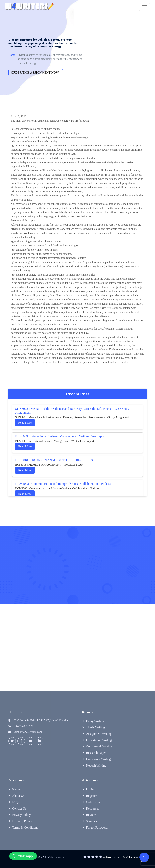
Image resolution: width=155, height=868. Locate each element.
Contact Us (19, 808)
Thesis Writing (95, 727)
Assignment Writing (99, 734)
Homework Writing (98, 759)
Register (91, 796)
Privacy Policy (21, 815)
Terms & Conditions (25, 827)
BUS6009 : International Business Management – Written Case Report (60, 436)
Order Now (93, 802)
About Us (18, 796)
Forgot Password (97, 827)
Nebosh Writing (96, 765)
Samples (91, 821)
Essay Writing (95, 721)
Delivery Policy (22, 821)
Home (12, 55)
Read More (25, 423)
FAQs (16, 802)
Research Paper (96, 753)
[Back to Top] (144, 857)
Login (90, 789)
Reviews (92, 815)
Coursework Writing (99, 746)
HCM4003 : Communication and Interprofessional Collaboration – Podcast (63, 484)
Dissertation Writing (99, 740)
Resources (93, 808)
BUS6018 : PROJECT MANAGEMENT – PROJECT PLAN (54, 460)
